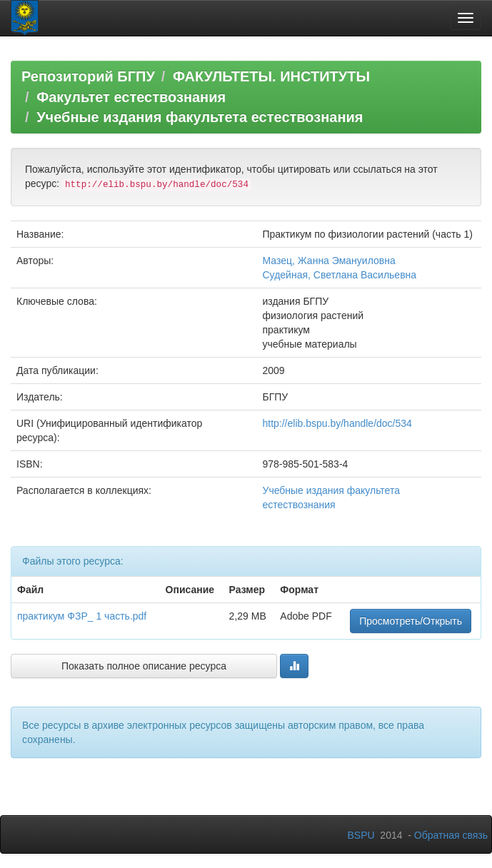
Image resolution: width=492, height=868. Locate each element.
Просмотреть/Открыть (411, 621)
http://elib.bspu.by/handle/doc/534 (337, 423)
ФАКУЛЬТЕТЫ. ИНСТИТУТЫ (271, 76)
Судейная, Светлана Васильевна (339, 275)
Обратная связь (451, 835)
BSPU (361, 835)
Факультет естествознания (131, 97)
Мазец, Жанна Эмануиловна (328, 261)
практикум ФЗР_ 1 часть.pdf (82, 616)
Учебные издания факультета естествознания (200, 117)
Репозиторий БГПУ (88, 76)
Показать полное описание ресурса (144, 666)
